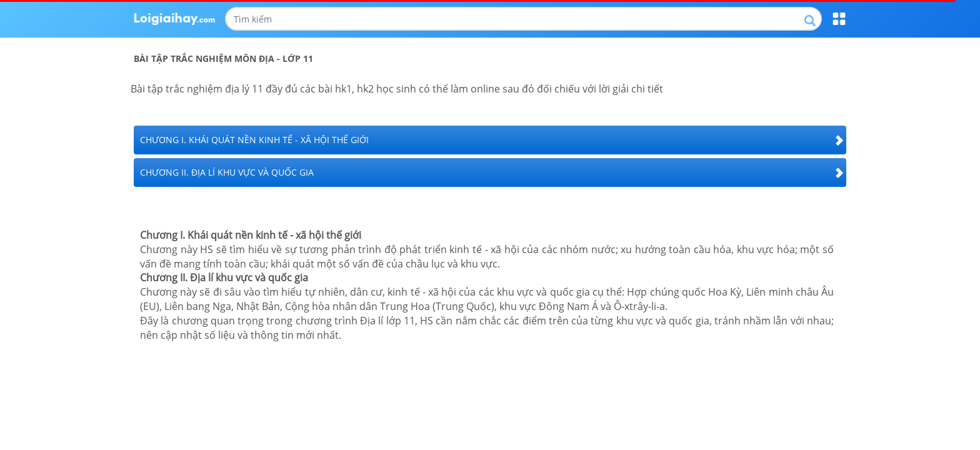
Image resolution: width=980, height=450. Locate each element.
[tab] (490, 140)
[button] (490, 140)
